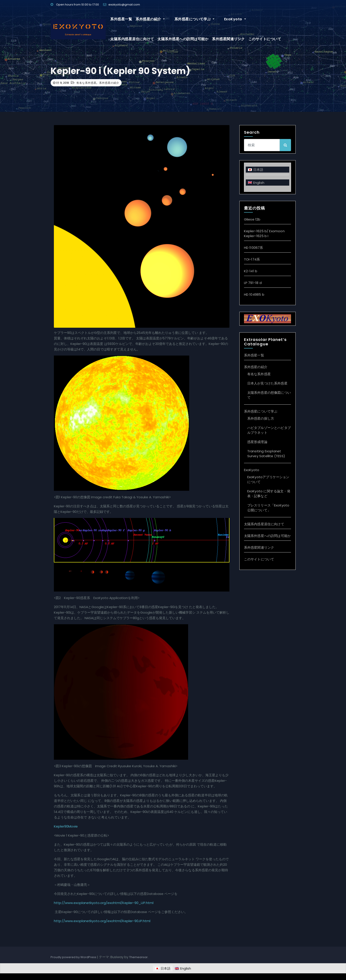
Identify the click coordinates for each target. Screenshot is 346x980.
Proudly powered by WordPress (74, 957)
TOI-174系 (252, 259)
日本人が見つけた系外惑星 (267, 383)
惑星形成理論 (257, 442)
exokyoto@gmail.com (122, 5)
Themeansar (138, 957)
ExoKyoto (223, 19)
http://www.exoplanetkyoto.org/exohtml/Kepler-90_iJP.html (104, 903)
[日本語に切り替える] (268, 170)
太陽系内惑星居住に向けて (259, 19)
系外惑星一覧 (121, 19)
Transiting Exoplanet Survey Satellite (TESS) (266, 454)
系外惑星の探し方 (261, 418)
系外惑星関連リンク (181, 39)
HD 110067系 (254, 248)
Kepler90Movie (66, 826)
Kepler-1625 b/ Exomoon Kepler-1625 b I (264, 233)
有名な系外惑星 (86, 83)
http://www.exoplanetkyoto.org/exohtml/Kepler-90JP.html (102, 921)
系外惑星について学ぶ (188, 19)
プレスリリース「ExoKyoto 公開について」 (268, 508)
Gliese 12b (252, 219)
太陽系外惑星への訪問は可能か (136, 39)
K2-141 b (251, 271)
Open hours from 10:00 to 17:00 (75, 5)
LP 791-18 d (253, 283)
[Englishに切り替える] (268, 182)
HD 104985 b (254, 294)
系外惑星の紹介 (150, 19)
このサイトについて (218, 39)
